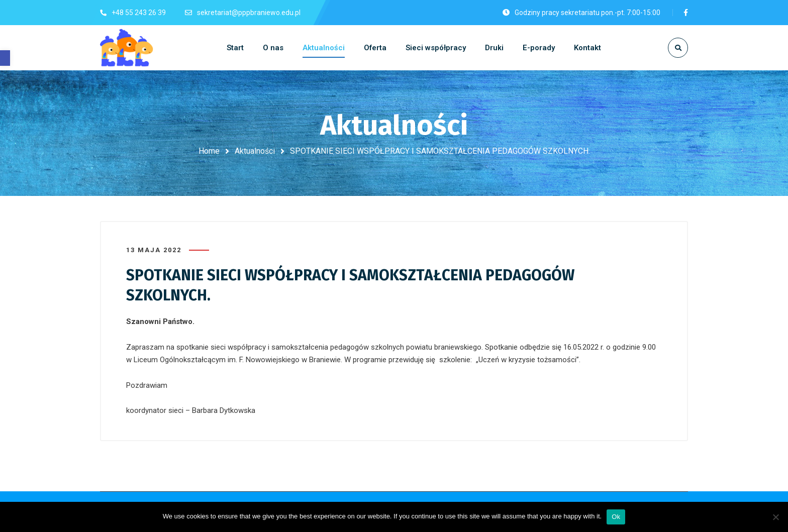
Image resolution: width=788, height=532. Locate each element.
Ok (616, 517)
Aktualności (255, 151)
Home (209, 151)
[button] (5, 58)
